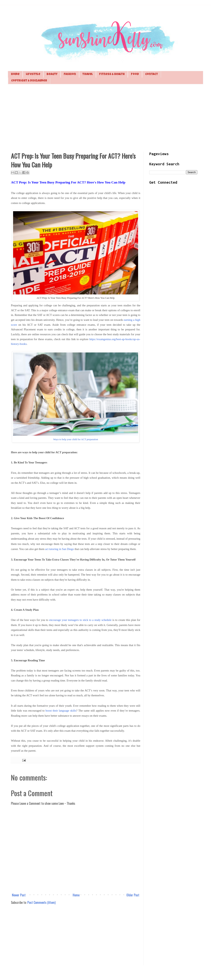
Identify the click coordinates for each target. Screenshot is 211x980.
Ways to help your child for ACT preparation (76, 439)
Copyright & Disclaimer (29, 81)
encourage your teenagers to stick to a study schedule (80, 620)
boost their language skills (61, 711)
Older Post (133, 895)
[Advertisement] (105, 117)
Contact (152, 74)
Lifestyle (33, 74)
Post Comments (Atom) (41, 902)
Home (15, 74)
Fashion (70, 74)
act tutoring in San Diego (59, 549)
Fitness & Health (112, 74)
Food (135, 74)
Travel (88, 74)
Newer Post (19, 895)
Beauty (52, 74)
